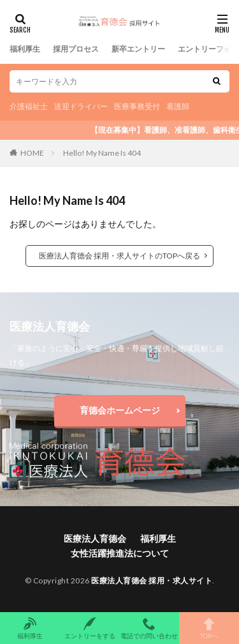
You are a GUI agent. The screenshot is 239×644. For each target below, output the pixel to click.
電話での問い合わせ (150, 628)
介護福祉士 (29, 106)
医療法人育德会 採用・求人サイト (152, 580)
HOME (32, 153)
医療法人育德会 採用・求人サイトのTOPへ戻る (119, 256)
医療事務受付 (137, 106)
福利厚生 (25, 49)
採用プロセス (76, 49)
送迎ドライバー (81, 106)
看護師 (178, 106)
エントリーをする (90, 628)
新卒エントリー (138, 49)
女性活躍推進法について (120, 553)
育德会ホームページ (120, 410)
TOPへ (209, 628)
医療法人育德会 (95, 538)
